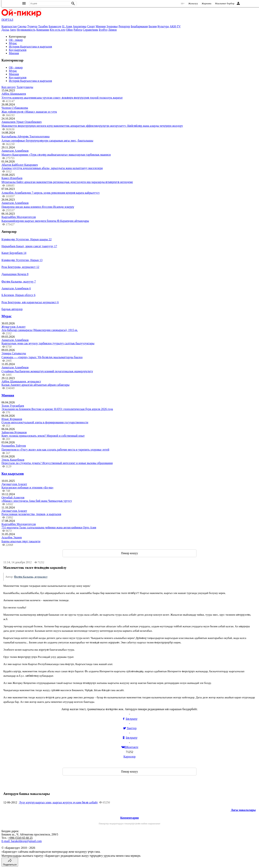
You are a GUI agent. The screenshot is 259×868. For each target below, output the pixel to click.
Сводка (22, 26)
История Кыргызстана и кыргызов (30, 47)
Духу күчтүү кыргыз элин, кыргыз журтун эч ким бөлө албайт (58, 802)
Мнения (101, 26)
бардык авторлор (12, 309)
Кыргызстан (9, 26)
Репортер (124, 26)
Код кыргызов (18, 50)
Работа (78, 30)
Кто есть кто (58, 30)
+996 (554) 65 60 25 (20, 838)
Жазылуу (193, 3)
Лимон (112, 30)
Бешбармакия (139, 26)
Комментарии (129, 818)
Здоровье (112, 26)
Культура (163, 26)
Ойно (70, 30)
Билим (153, 26)
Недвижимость (26, 30)
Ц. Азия (67, 26)
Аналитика (80, 26)
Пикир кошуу (130, 553)
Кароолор (129, 757)
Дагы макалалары (243, 810)
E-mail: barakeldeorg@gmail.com (22, 841)
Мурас (13, 43)
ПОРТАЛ (7, 20)
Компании (43, 30)
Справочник (90, 30)
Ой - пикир (16, 40)
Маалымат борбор (225, 3)
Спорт (91, 26)
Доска (5, 30)
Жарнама (206, 3)
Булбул (103, 30)
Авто (13, 30)
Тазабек (43, 26)
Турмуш (32, 26)
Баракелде (55, 26)
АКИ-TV (175, 26)
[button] (73, 4)
